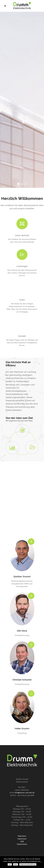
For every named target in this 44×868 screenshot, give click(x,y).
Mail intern (22, 836)
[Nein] (41, 862)
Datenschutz (22, 844)
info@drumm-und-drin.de (25, 793)
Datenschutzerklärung (28, 864)
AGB (22, 841)
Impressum (22, 839)
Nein (16, 864)
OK (10, 864)
